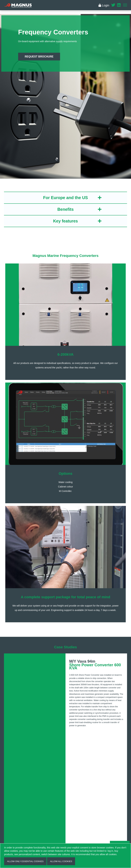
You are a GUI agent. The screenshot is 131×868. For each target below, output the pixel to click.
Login (104, 5)
